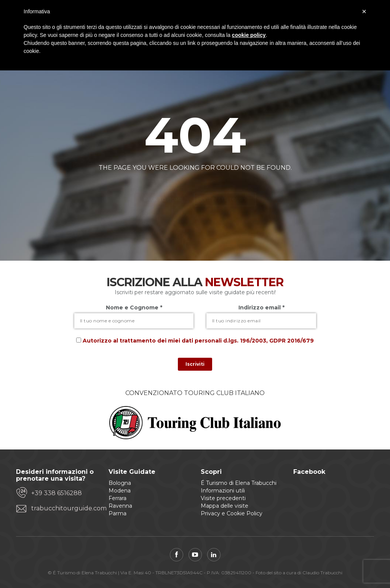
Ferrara (117, 498)
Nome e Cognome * (134, 308)
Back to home (163, 186)
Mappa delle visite (225, 506)
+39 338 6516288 (57, 493)
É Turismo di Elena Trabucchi (239, 483)
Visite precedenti (223, 498)
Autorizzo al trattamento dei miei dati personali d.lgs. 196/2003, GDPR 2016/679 (198, 341)
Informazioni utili (223, 491)
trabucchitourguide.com (64, 508)
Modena (120, 491)
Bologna (120, 483)
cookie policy (249, 35)
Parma (117, 513)
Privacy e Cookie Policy (232, 513)
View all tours (225, 186)
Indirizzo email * (261, 308)
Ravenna (120, 506)
